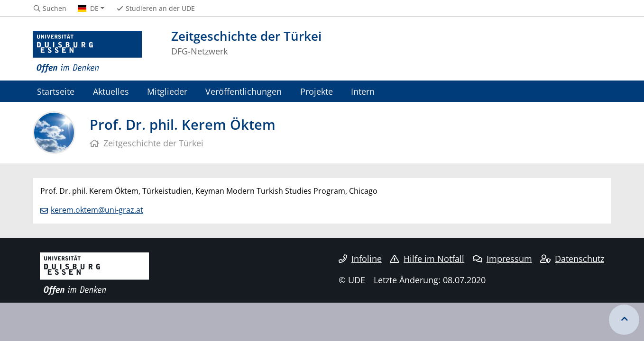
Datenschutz (572, 259)
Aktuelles (111, 91)
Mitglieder (167, 91)
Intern (363, 91)
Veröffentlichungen (244, 91)
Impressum (502, 259)
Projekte (317, 91)
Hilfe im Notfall (427, 259)
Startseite (56, 91)
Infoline (360, 259)
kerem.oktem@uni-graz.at (97, 210)
